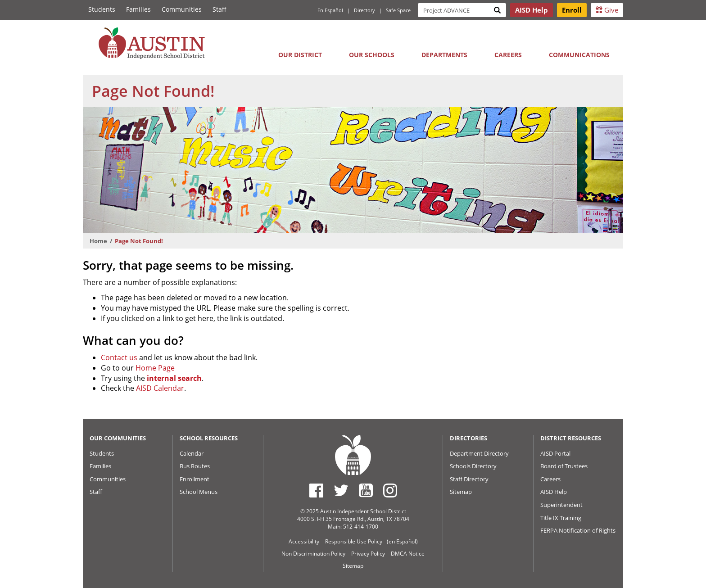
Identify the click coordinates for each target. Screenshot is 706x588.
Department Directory (479, 453)
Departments (444, 55)
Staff (219, 9)
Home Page (155, 368)
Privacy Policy (368, 554)
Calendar (192, 453)
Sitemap (461, 492)
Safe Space (398, 10)
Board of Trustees (564, 466)
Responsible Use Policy (354, 541)
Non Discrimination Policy (313, 554)
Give (607, 10)
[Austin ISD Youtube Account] (366, 490)
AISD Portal (555, 453)
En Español (330, 10)
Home (98, 241)
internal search (174, 378)
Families (138, 9)
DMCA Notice (408, 554)
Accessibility (304, 541)
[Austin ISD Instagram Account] (390, 490)
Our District (300, 55)
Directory (364, 10)
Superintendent (561, 505)
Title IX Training (561, 518)
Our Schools (372, 55)
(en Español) (402, 541)
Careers (508, 55)
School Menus (199, 492)
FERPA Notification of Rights (578, 530)
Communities (182, 9)
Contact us (119, 357)
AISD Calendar (160, 388)
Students (102, 9)
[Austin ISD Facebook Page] (316, 490)
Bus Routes (195, 466)
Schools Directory (473, 466)
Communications (579, 55)
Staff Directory (469, 479)
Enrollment (195, 479)
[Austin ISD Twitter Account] (341, 490)
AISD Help (554, 492)
